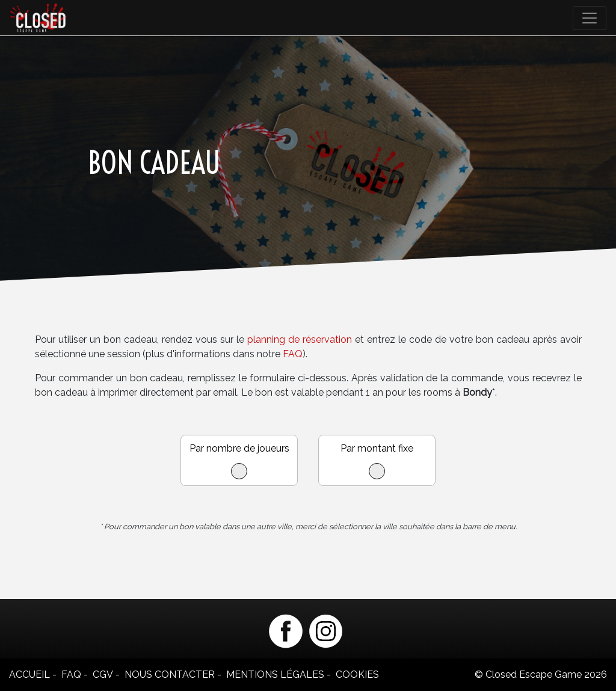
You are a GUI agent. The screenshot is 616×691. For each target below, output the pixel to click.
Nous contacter (170, 674)
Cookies (357, 674)
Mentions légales (275, 674)
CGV (103, 674)
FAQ (293, 354)
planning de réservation (300, 339)
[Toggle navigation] (590, 18)
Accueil (29, 674)
